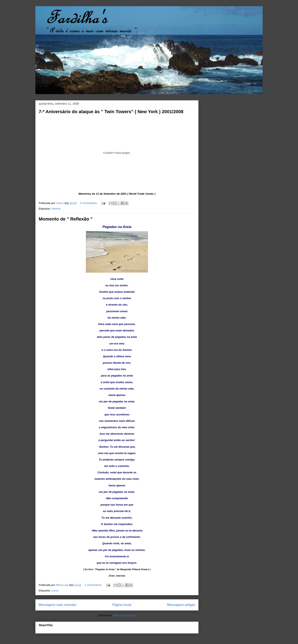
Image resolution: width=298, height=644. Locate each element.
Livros (55, 591)
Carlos (60, 203)
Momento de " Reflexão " (66, 219)
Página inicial (122, 605)
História (56, 209)
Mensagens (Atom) (125, 615)
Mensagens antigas (181, 605)
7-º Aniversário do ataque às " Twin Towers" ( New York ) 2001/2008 (111, 112)
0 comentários (88, 203)
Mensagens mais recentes (58, 605)
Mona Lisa (62, 585)
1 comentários (93, 585)
